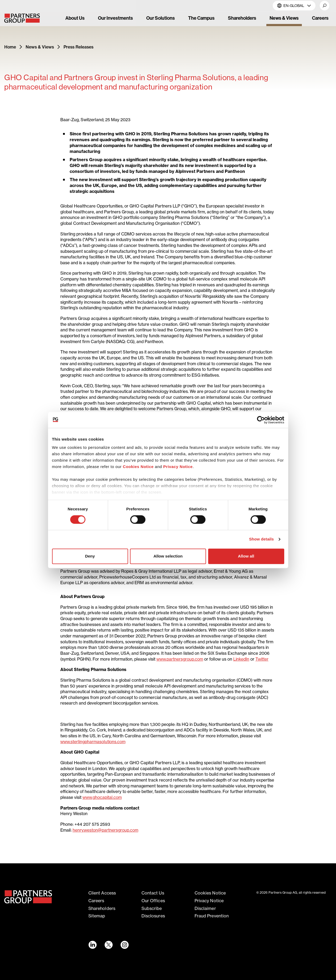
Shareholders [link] (242, 18)
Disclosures (153, 916)
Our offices (153, 901)
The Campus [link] (201, 18)
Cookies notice (210, 893)
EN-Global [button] (294, 5)
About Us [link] (75, 18)
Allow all (246, 556)
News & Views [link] (284, 18)
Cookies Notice (138, 467)
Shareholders (102, 908)
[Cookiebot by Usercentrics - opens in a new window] (261, 420)
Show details (261, 539)
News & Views (40, 47)
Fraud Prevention (212, 916)
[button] (325, 6)
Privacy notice (209, 901)
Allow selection (168, 556)
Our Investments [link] (115, 18)
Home (10, 47)
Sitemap (97, 916)
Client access (102, 893)
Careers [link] (320, 18)
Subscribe (152, 908)
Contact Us (153, 893)
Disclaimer (205, 908)
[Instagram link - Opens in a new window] (124, 945)
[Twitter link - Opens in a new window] (108, 945)
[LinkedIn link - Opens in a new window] (92, 945)
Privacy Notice (178, 467)
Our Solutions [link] (161, 18)
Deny (90, 556)
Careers (96, 901)
